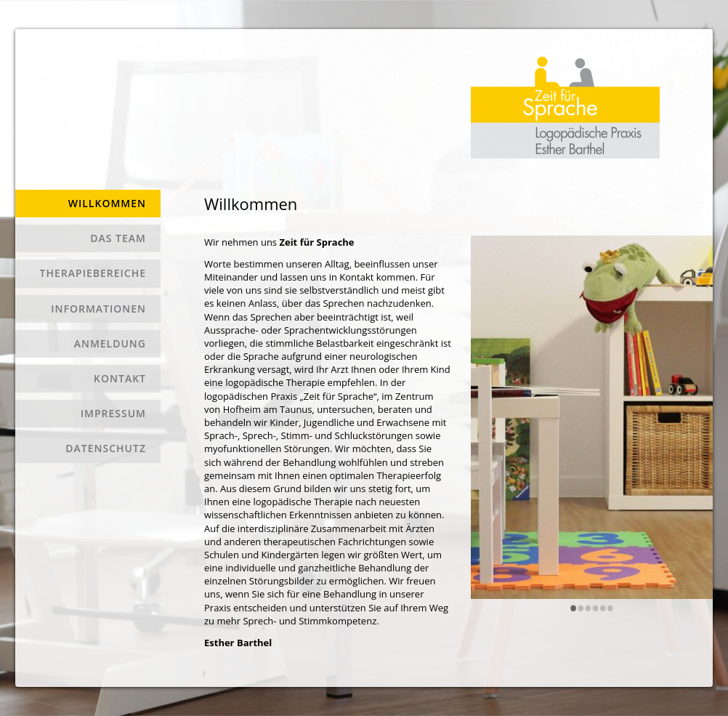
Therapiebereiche (93, 273)
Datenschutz (106, 448)
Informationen (98, 309)
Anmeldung (110, 343)
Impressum (113, 413)
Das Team (118, 238)
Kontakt (120, 378)
